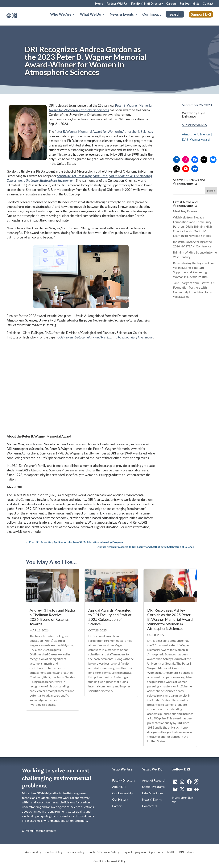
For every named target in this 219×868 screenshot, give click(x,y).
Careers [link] (171, 4)
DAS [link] (185, 139)
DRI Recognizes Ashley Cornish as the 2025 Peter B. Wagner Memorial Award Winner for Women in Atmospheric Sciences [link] (170, 619)
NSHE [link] (171, 852)
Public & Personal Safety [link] (104, 852)
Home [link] (99, 4)
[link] (18, 17)
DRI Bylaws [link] (186, 852)
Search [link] (175, 18)
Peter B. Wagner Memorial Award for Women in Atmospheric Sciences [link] (104, 132)
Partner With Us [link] (117, 4)
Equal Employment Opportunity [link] (143, 852)
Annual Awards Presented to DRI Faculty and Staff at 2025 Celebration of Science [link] (110, 617)
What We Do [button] (91, 18)
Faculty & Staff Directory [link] (147, 4)
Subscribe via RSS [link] (194, 125)
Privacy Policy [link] (75, 852)
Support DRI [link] (201, 18)
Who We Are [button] (61, 18)
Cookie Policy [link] (54, 852)
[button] (211, 191)
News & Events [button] (122, 18)
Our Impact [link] (152, 18)
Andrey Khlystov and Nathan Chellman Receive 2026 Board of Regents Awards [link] (52, 617)
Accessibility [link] (33, 852)
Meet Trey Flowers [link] (185, 211)
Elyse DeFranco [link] (194, 115)
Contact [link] (208, 4)
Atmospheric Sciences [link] (196, 134)
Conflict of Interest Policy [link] (109, 861)
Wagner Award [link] (200, 139)
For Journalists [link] (190, 4)
